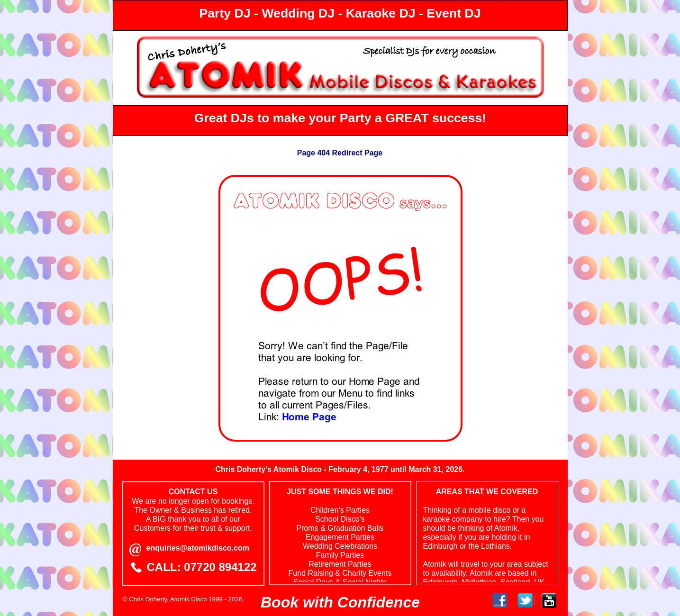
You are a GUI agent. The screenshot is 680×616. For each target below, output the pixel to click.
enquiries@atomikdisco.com (198, 548)
